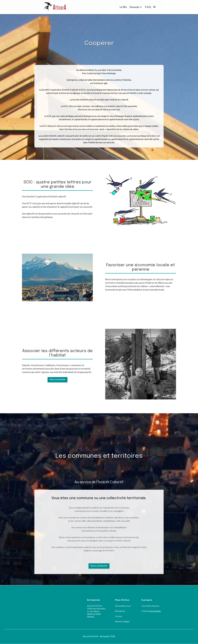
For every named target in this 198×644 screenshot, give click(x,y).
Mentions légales (122, 621)
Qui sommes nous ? (123, 606)
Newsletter (120, 611)
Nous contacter (99, 566)
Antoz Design (155, 611)
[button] (136, 7)
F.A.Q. (148, 7)
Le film (123, 7)
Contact (119, 616)
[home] (57, 7)
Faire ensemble (57, 380)
